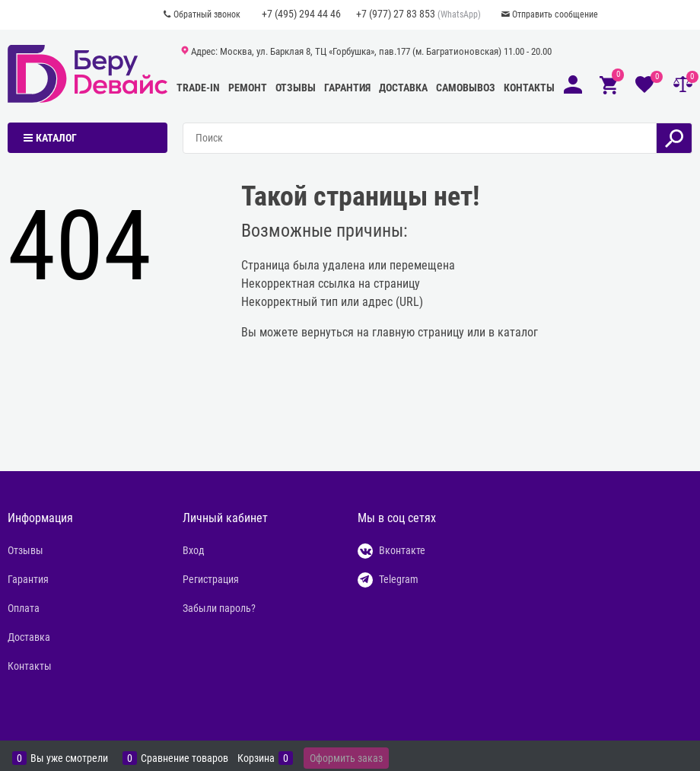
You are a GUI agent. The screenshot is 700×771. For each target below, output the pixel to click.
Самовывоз (466, 88)
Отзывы (296, 88)
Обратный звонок (207, 14)
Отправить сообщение (555, 14)
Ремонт (248, 88)
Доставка (403, 88)
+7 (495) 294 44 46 (301, 14)
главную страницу (418, 332)
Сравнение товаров (185, 758)
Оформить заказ (346, 758)
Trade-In (198, 88)
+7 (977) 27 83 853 (396, 14)
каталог (518, 332)
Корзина (256, 758)
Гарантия (347, 88)
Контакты (529, 88)
